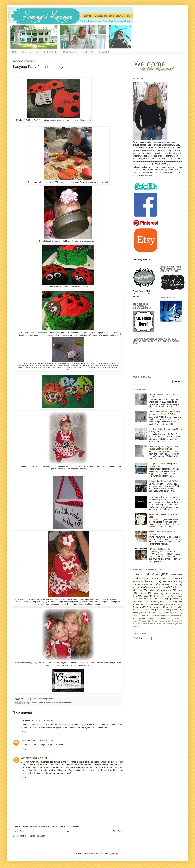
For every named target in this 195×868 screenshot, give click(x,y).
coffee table (149, 610)
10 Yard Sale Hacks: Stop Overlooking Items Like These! (162, 550)
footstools (165, 615)
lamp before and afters (157, 599)
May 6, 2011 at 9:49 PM (36, 758)
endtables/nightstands (159, 590)
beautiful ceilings (153, 618)
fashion (153, 602)
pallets (135, 621)
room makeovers (156, 587)
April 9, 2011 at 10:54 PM (43, 721)
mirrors (136, 613)
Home (68, 831)
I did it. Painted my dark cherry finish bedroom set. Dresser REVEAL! (164, 413)
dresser (155, 593)
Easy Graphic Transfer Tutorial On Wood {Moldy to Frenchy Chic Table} (165, 498)
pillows (146, 613)
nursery (155, 615)
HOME (14, 52)
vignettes (169, 624)
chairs (156, 613)
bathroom (145, 615)
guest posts (167, 618)
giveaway (167, 602)
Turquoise (137, 607)
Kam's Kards (138, 618)
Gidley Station (160, 621)
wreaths (176, 613)
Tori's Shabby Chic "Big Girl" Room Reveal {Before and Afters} (164, 448)
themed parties (146, 621)
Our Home (138, 602)
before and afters (146, 574)
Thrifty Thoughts (161, 596)
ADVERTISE (88, 52)
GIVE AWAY (164, 610)
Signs (145, 596)
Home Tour (173, 604)
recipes (142, 593)
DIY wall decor (171, 593)
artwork (175, 599)
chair (179, 590)
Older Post (117, 831)
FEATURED (105, 52)
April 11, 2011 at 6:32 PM (42, 741)
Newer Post (19, 831)
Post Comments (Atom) (35, 836)
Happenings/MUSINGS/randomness (58, 703)
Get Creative (169, 581)
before (177, 621)
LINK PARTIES (50, 52)
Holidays (176, 615)
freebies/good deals (140, 624)
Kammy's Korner (48, 699)
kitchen (177, 618)
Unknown (25, 741)
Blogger (115, 854)
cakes (41, 703)
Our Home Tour (30, 52)
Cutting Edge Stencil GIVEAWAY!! (163, 481)
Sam (23, 758)
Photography (152, 607)
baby (176, 610)
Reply (24, 731)
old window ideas (156, 604)
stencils (137, 587)
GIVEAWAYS (70, 52)
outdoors (165, 613)
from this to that (156, 624)
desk (135, 596)
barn (170, 621)
